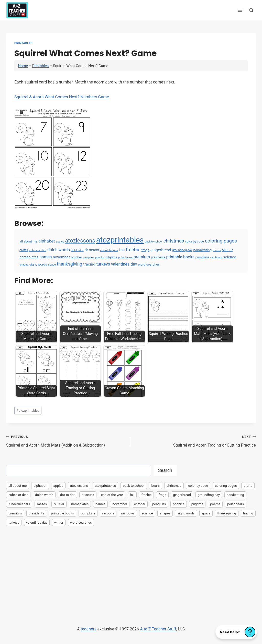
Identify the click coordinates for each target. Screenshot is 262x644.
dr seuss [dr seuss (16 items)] (92, 250)
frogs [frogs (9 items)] (145, 250)
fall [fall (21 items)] (122, 250)
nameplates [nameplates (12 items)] (29, 257)
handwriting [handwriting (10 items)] (203, 250)
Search (165, 470)
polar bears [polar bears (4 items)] (125, 257)
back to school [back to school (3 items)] (154, 242)
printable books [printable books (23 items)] (180, 257)
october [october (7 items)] (76, 257)
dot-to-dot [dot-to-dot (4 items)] (77, 250)
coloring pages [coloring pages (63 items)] (221, 241)
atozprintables (28, 411)
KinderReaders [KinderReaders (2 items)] (19, 504)
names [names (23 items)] (46, 257)
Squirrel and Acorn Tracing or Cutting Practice (195, 440)
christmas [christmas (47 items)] (174, 241)
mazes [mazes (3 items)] (217, 250)
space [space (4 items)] (52, 265)
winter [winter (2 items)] (59, 522)
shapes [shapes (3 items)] (24, 265)
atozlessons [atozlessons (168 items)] (80, 241)
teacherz (88, 629)
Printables (23, 43)
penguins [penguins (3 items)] (88, 257)
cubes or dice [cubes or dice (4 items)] (38, 250)
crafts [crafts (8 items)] (24, 250)
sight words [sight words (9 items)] (38, 264)
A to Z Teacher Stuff (158, 629)
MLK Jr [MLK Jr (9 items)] (227, 250)
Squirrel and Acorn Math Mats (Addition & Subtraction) (67, 440)
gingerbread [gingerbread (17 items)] (161, 250)
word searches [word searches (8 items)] (149, 264)
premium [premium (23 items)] (142, 257)
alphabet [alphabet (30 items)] (47, 241)
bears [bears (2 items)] (155, 486)
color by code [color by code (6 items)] (194, 241)
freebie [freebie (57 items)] (133, 250)
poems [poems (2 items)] (215, 504)
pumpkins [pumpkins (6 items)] (202, 257)
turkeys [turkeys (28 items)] (103, 264)
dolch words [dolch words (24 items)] (59, 250)
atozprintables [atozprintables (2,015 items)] (120, 240)
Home (23, 66)
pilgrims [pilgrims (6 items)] (111, 257)
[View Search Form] (251, 10)
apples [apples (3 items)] (60, 242)
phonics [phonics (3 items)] (100, 257)
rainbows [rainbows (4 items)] (216, 257)
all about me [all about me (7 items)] (28, 241)
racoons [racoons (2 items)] (108, 513)
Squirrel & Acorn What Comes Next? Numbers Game (62, 97)
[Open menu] (240, 10)
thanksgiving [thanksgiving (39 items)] (69, 264)
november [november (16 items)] (62, 257)
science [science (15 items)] (230, 257)
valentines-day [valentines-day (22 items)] (124, 264)
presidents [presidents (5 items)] (158, 257)
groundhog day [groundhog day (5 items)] (182, 250)
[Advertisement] (131, 568)
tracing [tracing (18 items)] (89, 264)
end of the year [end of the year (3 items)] (109, 250)
